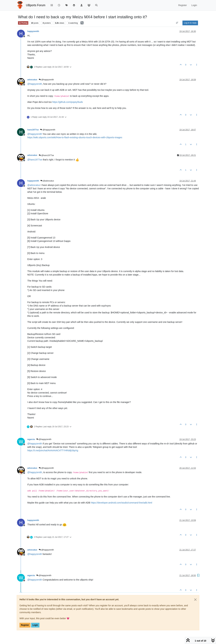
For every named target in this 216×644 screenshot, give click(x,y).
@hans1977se (46, 155)
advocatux (32, 80)
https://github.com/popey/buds (68, 102)
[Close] (195, 600)
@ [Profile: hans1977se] (35, 160)
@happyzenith (46, 80)
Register (25, 625)
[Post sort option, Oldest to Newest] (177, 23)
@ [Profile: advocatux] (34, 185)
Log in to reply (190, 23)
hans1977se (33, 130)
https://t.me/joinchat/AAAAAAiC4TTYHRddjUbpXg (53, 450)
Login (35, 625)
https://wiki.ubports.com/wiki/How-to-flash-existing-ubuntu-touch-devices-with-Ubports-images (75, 137)
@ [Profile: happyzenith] (35, 84)
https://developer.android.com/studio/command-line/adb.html (121, 503)
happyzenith (33, 31)
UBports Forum (36, 5)
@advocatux (47, 181)
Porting (23, 23)
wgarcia (31, 439)
